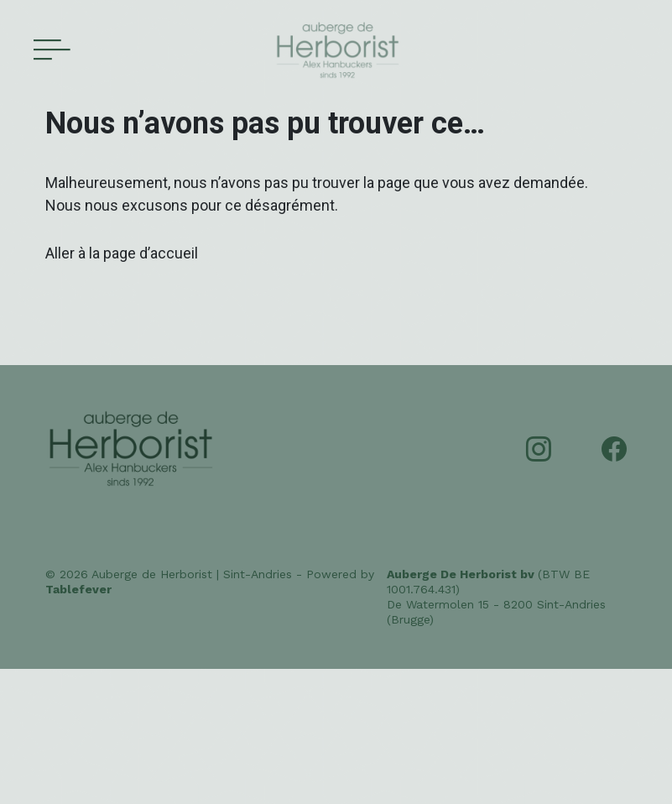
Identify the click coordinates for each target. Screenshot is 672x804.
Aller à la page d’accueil (122, 253)
